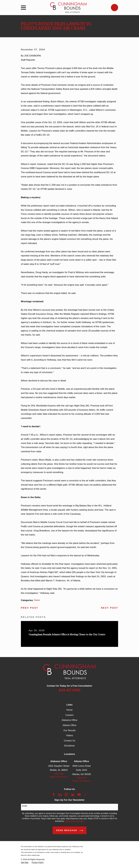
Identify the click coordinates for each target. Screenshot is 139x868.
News (37, 600)
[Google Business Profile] (73, 795)
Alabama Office (69, 720)
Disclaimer (69, 746)
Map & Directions (59, 777)
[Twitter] (85, 795)
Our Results (69, 730)
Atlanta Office (69, 725)
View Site (59, 774)
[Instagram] (66, 795)
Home (69, 710)
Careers (69, 715)
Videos (69, 735)
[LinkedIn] (60, 795)
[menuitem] (25, 862)
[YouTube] (79, 795)
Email (25, 806)
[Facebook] (54, 795)
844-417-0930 (69, 690)
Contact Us (69, 741)
